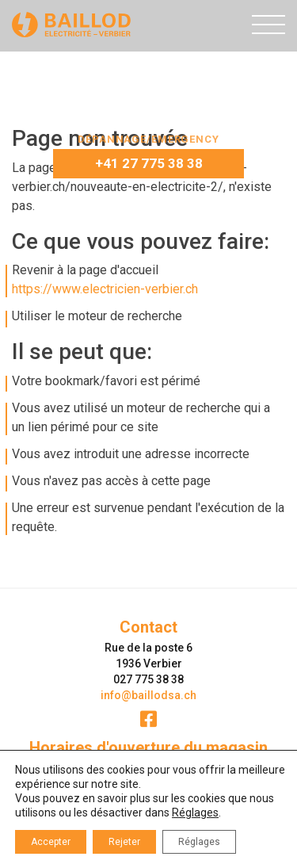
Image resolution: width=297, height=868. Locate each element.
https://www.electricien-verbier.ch (105, 289)
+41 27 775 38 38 (149, 163)
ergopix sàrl (187, 854)
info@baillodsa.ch (148, 695)
